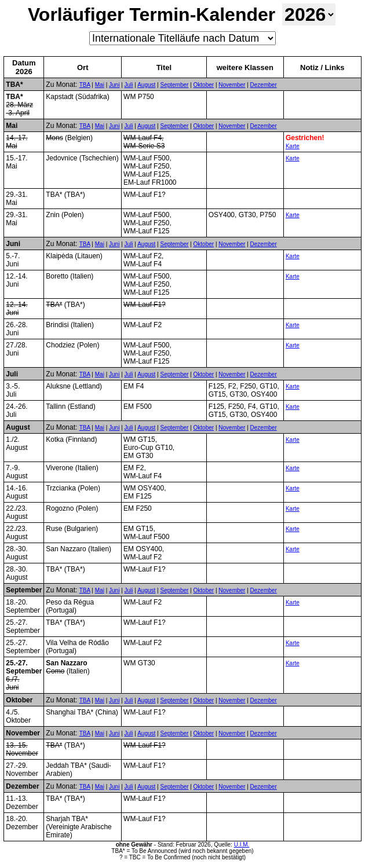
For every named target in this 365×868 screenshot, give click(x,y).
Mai (100, 85)
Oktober (204, 85)
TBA (85, 85)
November (232, 85)
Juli (129, 85)
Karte (293, 146)
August (146, 85)
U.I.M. (242, 845)
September (174, 85)
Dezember (264, 85)
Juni (114, 85)
